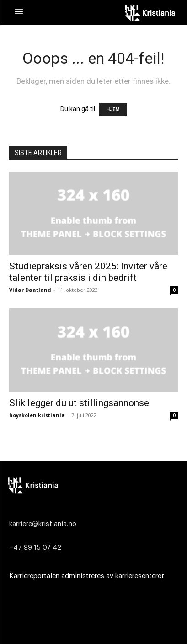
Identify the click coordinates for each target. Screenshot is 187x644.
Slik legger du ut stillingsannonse (79, 403)
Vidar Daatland (30, 290)
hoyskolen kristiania (37, 415)
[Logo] (92, 485)
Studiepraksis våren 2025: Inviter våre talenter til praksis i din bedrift (88, 272)
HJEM (113, 110)
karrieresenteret (140, 576)
